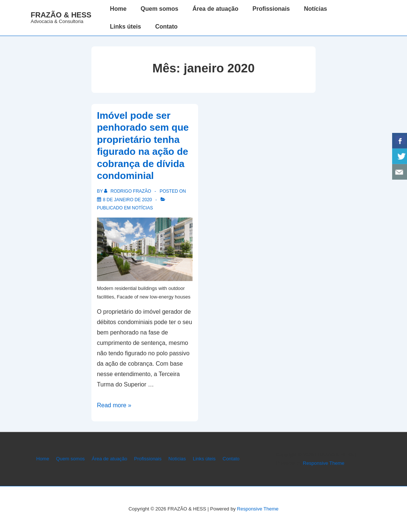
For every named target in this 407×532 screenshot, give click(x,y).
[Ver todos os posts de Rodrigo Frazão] (128, 191)
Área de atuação (216, 9)
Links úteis (126, 27)
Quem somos (159, 9)
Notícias (316, 9)
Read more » (114, 405)
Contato (166, 27)
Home (118, 9)
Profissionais (271, 9)
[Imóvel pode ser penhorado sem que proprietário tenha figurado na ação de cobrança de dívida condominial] (127, 200)
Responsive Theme (324, 463)
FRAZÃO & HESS (61, 15)
